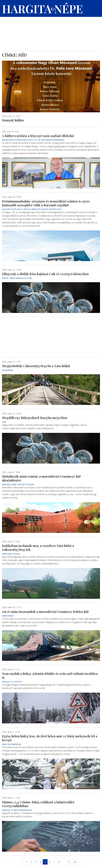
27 (69, 862)
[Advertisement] (51, 31)
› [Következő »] (80, 862)
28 (75, 862)
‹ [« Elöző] (22, 862)
